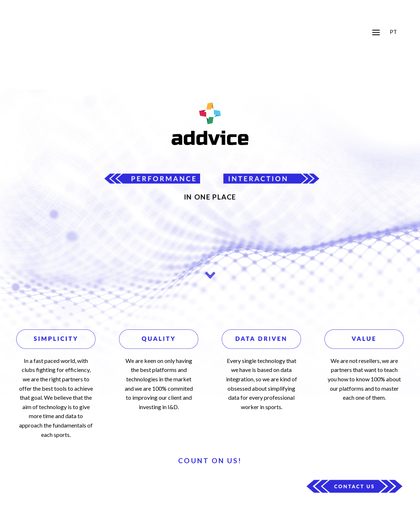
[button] (376, 33)
